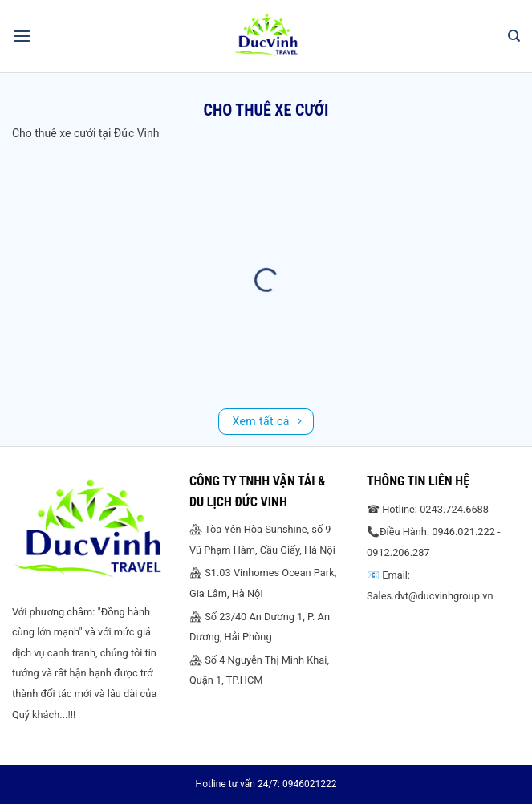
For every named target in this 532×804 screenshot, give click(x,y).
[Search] (514, 36)
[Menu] (22, 36)
